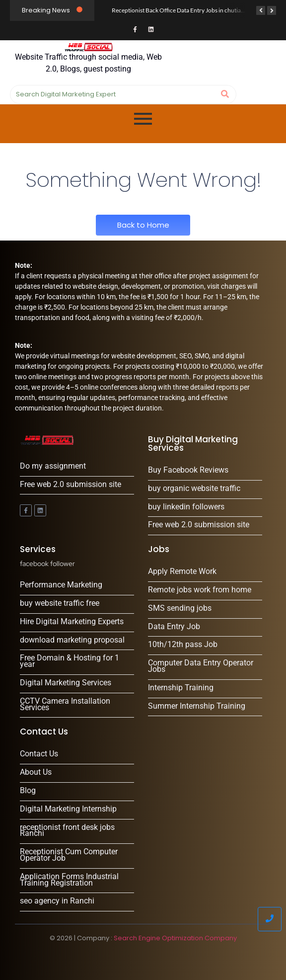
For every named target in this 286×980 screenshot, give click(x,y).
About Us (36, 773)
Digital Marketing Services (66, 683)
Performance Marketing (61, 585)
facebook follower (47, 564)
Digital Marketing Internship (68, 809)
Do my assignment (53, 466)
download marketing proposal (72, 640)
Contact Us (39, 754)
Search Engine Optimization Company (175, 938)
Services (38, 549)
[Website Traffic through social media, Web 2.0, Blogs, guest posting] (88, 47)
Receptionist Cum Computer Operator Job (69, 855)
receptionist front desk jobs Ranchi (67, 831)
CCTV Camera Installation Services (65, 705)
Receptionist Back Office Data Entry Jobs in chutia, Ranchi (187, 10)
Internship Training (181, 688)
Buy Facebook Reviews (188, 470)
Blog (28, 791)
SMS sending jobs (180, 609)
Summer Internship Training (197, 706)
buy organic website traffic (194, 489)
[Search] (113, 94)
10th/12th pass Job (183, 645)
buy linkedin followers (186, 507)
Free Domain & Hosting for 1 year (70, 661)
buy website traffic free (60, 604)
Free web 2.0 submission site (71, 485)
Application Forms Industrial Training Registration (69, 880)
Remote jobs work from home (200, 590)
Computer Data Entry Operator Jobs (201, 666)
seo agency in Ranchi (57, 901)
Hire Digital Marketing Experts (72, 622)
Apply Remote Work (182, 572)
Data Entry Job (174, 627)
